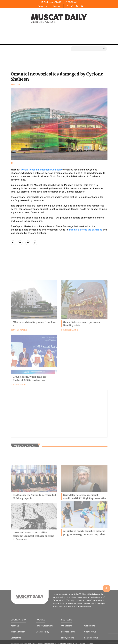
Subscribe (43, 6)
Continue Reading (69, 354)
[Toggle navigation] (15, 49)
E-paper (57, 6)
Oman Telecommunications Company (41, 208)
